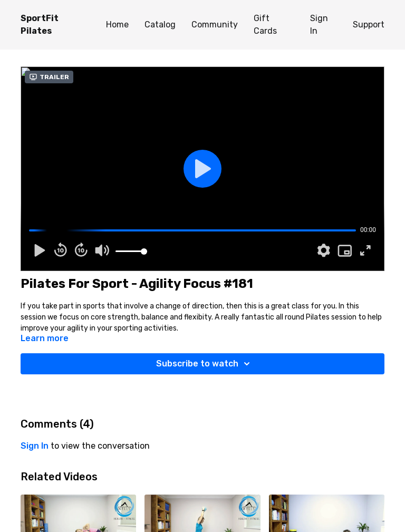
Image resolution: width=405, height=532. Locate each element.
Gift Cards (265, 25)
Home (117, 25)
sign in (35, 446)
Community (215, 25)
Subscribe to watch (205, 364)
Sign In (319, 25)
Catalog (160, 25)
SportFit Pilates (40, 25)
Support (369, 25)
